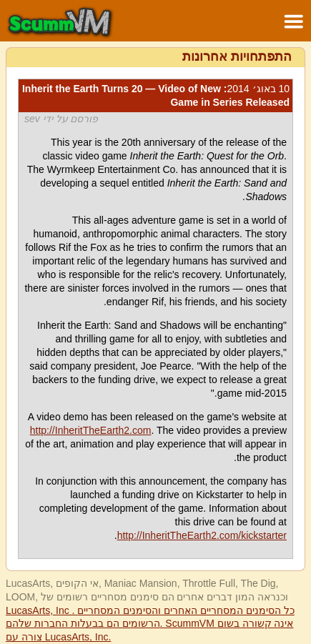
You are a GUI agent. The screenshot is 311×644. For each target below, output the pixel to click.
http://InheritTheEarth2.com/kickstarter (202, 535)
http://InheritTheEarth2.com (91, 430)
